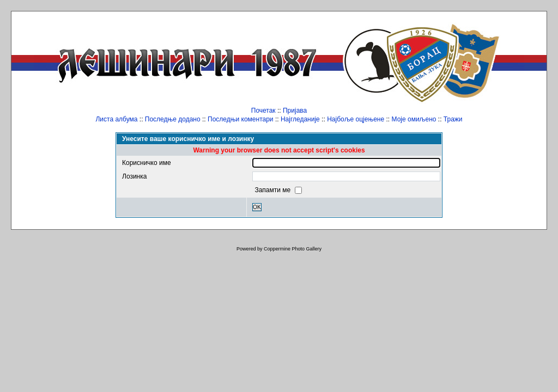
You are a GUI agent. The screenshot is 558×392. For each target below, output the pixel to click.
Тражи (453, 119)
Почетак (263, 111)
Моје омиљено (414, 119)
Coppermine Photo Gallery (293, 249)
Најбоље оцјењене (356, 119)
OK (257, 207)
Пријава (295, 111)
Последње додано (173, 119)
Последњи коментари (241, 119)
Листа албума (116, 119)
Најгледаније (300, 119)
